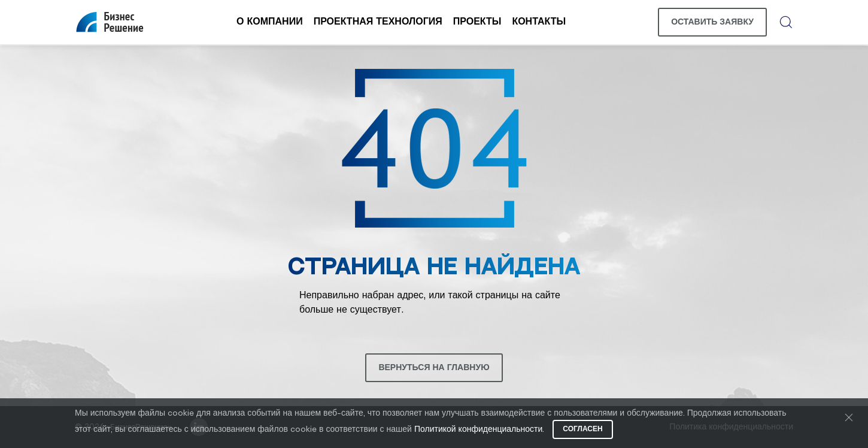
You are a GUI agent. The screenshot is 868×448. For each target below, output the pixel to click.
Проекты (477, 22)
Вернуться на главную (434, 368)
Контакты (539, 22)
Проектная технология (378, 22)
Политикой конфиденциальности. (479, 430)
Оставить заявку (712, 22)
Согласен (582, 429)
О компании (270, 22)
